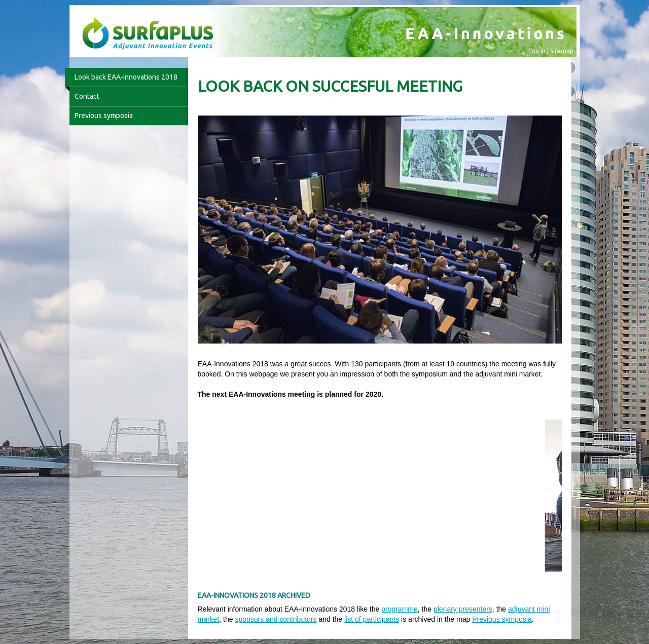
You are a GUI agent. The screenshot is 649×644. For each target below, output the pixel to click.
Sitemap (562, 51)
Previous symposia (502, 619)
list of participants (372, 619)
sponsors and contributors (276, 619)
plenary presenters (463, 609)
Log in (537, 51)
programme (400, 609)
